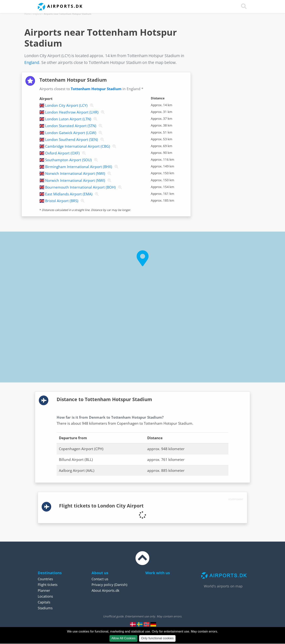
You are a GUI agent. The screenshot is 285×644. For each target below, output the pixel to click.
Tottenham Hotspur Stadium (96, 89)
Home (28, 14)
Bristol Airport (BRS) (62, 201)
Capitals (44, 602)
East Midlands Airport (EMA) (69, 194)
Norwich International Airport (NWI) (75, 173)
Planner (44, 590)
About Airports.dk (105, 590)
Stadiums (45, 608)
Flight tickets (48, 585)
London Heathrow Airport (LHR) (72, 112)
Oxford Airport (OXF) (62, 153)
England (37, 14)
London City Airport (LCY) (66, 105)
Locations (45, 596)
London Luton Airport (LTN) (68, 119)
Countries (45, 579)
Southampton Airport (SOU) (68, 160)
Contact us (100, 579)
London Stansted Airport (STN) (71, 126)
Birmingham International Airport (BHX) (79, 167)
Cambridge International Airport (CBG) (78, 146)
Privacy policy (102, 585)
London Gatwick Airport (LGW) (71, 133)
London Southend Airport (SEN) (72, 140)
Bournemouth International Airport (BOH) (80, 187)
